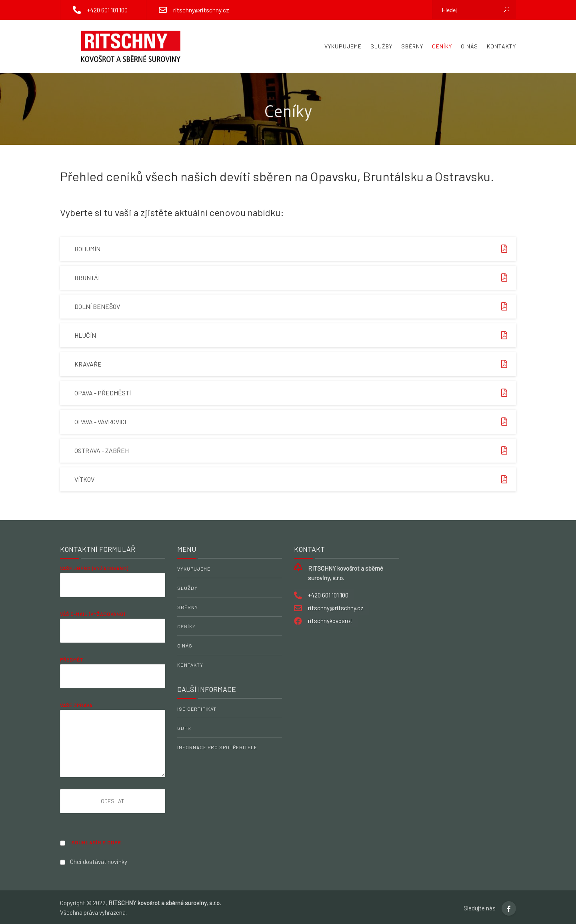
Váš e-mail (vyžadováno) (113, 633)
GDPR (184, 728)
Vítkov (295, 479)
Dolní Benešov (295, 307)
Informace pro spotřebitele (217, 747)
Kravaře (295, 364)
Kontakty (501, 46)
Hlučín (295, 335)
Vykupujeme (343, 46)
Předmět (113, 678)
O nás (469, 46)
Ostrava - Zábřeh (295, 451)
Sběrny (412, 46)
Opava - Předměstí (295, 393)
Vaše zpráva (113, 740)
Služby (381, 46)
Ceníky (442, 46)
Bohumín (295, 249)
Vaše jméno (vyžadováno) (113, 587)
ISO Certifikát (197, 709)
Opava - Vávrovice (295, 422)
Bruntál (295, 278)
